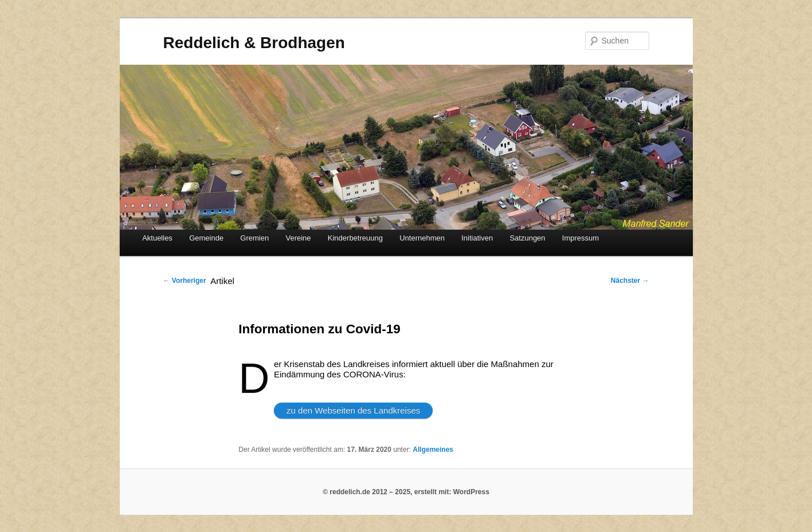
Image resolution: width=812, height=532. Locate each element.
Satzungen (527, 238)
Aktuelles (157, 238)
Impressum (580, 238)
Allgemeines (433, 450)
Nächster (630, 281)
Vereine (298, 238)
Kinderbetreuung (355, 238)
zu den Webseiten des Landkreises (353, 410)
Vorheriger (185, 281)
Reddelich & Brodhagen (254, 43)
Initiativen (477, 238)
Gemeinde (206, 238)
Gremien (254, 238)
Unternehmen (422, 238)
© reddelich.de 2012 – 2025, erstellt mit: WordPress (406, 492)
